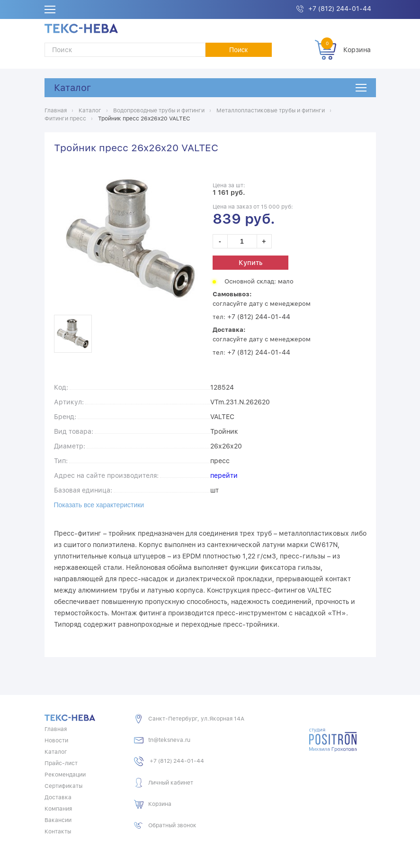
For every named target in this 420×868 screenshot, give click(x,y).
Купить (250, 263)
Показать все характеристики (99, 505)
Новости (56, 740)
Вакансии (58, 820)
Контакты (58, 831)
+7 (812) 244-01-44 (340, 9)
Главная (56, 729)
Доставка (58, 797)
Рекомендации (65, 775)
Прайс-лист (61, 763)
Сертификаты (63, 786)
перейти (224, 475)
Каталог (72, 88)
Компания (58, 809)
